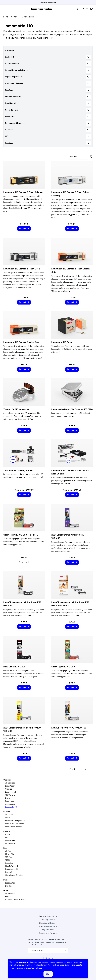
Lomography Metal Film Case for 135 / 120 (72, 409)
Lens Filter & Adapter (14, 827)
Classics (9, 789)
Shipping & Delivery (48, 923)
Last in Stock (11, 883)
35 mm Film (10, 854)
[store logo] (42, 9)
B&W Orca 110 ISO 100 (14, 667)
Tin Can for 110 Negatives (16, 409)
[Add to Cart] (24, 229)
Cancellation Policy (48, 926)
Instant (7, 831)
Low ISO (9, 872)
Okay (48, 974)
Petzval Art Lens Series (15, 824)
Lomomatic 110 (11, 807)
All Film (8, 851)
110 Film (8, 860)
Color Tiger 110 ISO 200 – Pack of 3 (21, 535)
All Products (10, 843)
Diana (8, 798)
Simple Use (10, 801)
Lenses (7, 812)
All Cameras (10, 783)
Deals (6, 880)
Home (6, 17)
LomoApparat (11, 786)
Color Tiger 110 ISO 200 (63, 667)
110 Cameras (10, 795)
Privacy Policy (48, 920)
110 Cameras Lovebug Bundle (18, 470)
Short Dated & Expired (14, 875)
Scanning (9, 863)
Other (6, 891)
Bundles (8, 886)
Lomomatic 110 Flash (62, 342)
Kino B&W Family (12, 866)
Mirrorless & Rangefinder (15, 821)
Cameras (15, 17)
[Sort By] (78, 157)
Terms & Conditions (48, 916)
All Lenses (9, 815)
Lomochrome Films (13, 869)
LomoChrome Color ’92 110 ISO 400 (69, 728)
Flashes (8, 897)
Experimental (10, 792)
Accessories (10, 804)
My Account (48, 930)
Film (7, 837)
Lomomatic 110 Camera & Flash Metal (22, 269)
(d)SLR (8, 818)
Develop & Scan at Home (15, 900)
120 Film (9, 857)
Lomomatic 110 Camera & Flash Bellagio (23, 192)
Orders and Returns (48, 933)
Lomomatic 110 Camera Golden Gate (21, 342)
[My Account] (83, 9)
